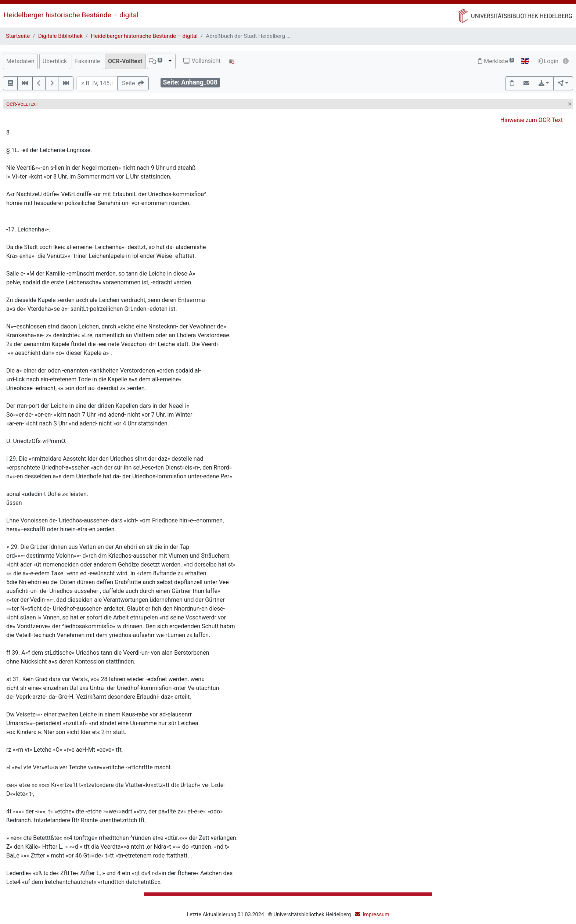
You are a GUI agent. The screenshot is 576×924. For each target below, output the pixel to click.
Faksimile (87, 61)
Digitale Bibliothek (60, 36)
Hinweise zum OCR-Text (532, 120)
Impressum (376, 915)
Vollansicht (202, 61)
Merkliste (496, 61)
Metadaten (20, 61)
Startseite (18, 36)
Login (548, 61)
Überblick (55, 61)
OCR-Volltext (125, 61)
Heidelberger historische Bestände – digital (71, 15)
